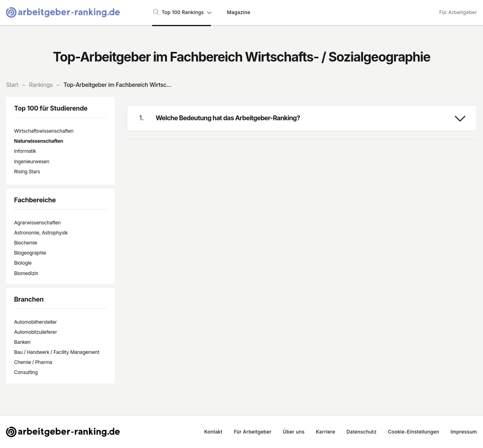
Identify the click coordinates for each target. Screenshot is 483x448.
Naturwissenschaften (39, 141)
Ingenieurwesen (32, 161)
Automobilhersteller (35, 322)
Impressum (464, 432)
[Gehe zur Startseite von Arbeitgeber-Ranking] (63, 12)
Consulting (26, 372)
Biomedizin (26, 273)
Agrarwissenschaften (37, 223)
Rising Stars (27, 172)
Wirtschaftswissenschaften (44, 131)
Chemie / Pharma (33, 362)
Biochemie (26, 243)
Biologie (23, 263)
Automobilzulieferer (35, 332)
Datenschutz (362, 432)
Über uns (294, 432)
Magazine (239, 12)
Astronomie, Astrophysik (41, 233)
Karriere (326, 432)
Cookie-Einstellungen (414, 432)
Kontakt (213, 432)
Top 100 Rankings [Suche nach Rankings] (182, 12)
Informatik (25, 151)
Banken (22, 342)
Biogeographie (30, 253)
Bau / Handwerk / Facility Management (57, 352)
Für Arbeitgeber (458, 12)
